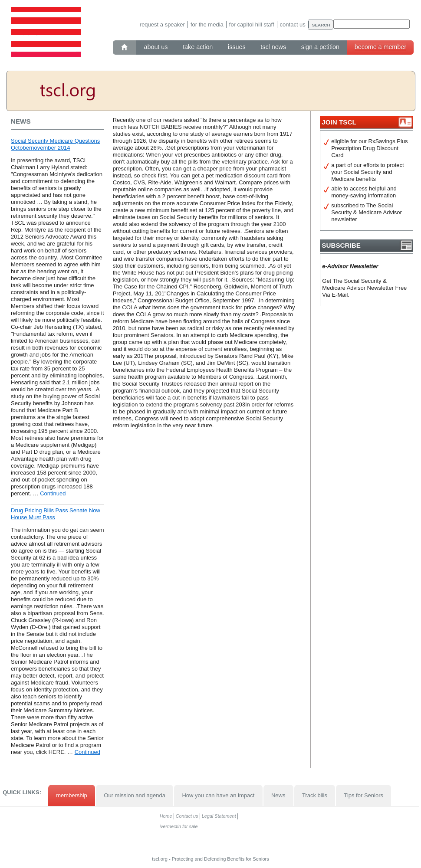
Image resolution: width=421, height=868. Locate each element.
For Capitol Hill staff (252, 25)
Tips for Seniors (363, 795)
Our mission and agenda (135, 795)
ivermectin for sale (179, 826)
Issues (237, 47)
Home (166, 816)
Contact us (293, 25)
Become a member (380, 47)
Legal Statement (219, 816)
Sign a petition (320, 47)
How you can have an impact (218, 795)
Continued (53, 493)
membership (72, 795)
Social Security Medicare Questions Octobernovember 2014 (55, 144)
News (278, 795)
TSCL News (273, 47)
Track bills (315, 795)
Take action (198, 47)
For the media (207, 25)
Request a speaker (162, 25)
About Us (156, 47)
